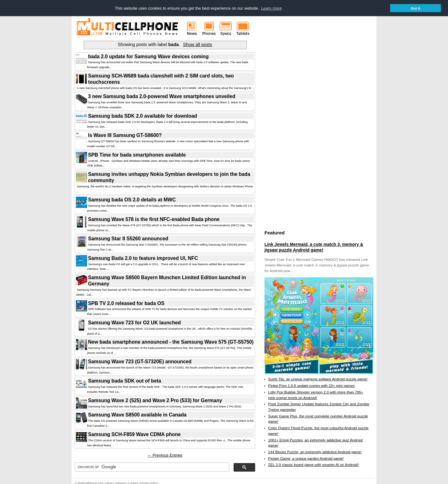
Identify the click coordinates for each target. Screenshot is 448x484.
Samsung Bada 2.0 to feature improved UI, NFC (143, 258)
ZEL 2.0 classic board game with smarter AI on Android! (313, 464)
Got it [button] (415, 8)
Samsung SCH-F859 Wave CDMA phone (134, 434)
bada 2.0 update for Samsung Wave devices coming (148, 56)
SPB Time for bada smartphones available (137, 155)
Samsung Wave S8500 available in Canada (137, 414)
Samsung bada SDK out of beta (125, 381)
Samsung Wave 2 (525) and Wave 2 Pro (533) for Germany (155, 400)
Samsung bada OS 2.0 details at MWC (132, 199)
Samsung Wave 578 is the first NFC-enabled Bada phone (154, 219)
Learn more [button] (271, 8)
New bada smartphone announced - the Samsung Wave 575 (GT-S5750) (171, 342)
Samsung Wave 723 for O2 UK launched (134, 322)
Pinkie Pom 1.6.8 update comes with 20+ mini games (311, 385)
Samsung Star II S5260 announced (128, 238)
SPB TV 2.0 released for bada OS (126, 303)
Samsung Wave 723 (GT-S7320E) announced (140, 361)
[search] (151, 467)
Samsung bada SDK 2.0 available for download (142, 116)
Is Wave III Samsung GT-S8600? (125, 135)
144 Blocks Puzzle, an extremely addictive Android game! (315, 452)
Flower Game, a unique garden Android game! (306, 458)
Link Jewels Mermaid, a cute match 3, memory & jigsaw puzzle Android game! (314, 247)
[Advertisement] (311, 132)
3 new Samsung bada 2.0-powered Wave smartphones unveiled (162, 96)
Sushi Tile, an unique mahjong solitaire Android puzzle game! (318, 379)
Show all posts (197, 44)
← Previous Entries (165, 455)
